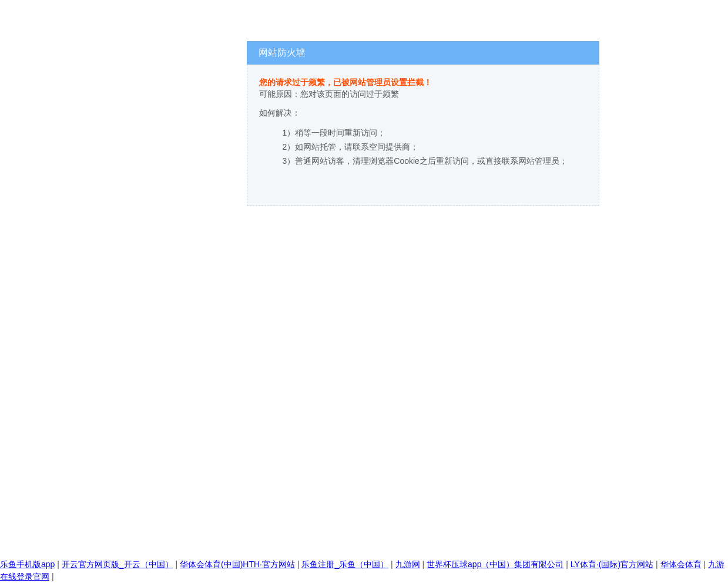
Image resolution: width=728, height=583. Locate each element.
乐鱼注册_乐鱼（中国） (345, 564)
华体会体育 (681, 564)
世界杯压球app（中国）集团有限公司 (495, 564)
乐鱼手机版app (27, 564)
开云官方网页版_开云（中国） (118, 564)
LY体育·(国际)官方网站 (612, 564)
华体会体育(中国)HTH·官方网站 (237, 564)
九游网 (408, 564)
